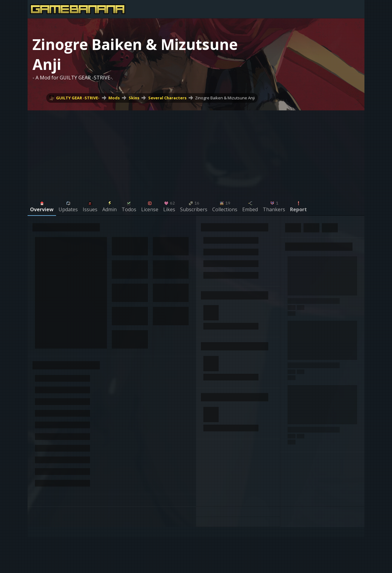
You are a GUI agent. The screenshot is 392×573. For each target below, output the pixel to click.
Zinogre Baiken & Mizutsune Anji (225, 98)
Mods (114, 98)
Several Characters (167, 98)
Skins (134, 98)
